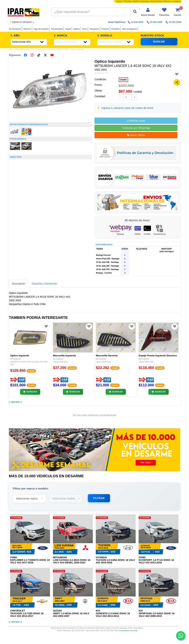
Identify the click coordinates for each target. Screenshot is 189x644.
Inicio (119, 1)
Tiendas (127, 1)
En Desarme (15, 29)
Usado (123, 80)
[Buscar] (135, 12)
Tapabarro (94, 29)
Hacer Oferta (136, 135)
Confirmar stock (136, 121)
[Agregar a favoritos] (177, 74)
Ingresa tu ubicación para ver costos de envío (127, 108)
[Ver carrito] (178, 12)
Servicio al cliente (172, 1)
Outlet (136, 1)
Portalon (115, 29)
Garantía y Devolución (151, 1)
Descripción (19, 284)
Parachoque (57, 29)
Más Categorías (129, 29)
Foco (84, 29)
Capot (68, 29)
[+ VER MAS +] (15, 402)
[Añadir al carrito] (30, 392)
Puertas (105, 29)
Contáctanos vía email (128, 631)
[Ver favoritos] (164, 12)
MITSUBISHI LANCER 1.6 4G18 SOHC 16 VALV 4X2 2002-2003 (42, 49)
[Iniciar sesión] (148, 12)
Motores (27, 29)
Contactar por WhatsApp (136, 128)
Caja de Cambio (41, 29)
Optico (76, 29)
